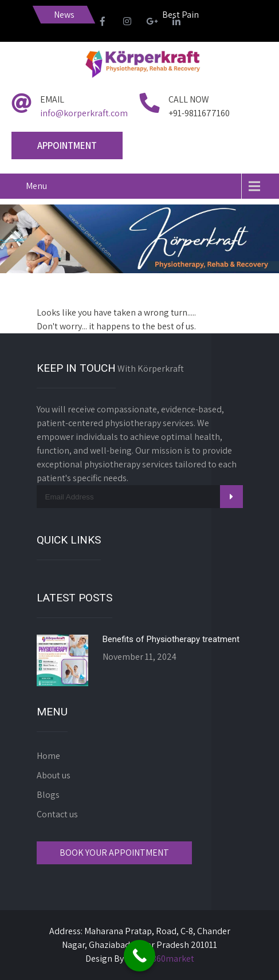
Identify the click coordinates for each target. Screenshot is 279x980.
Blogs (48, 795)
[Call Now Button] (139, 956)
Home (48, 756)
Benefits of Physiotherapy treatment (171, 639)
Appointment (67, 145)
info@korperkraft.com (84, 113)
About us (54, 775)
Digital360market (160, 959)
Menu (36, 186)
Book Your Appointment (114, 853)
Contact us (57, 814)
